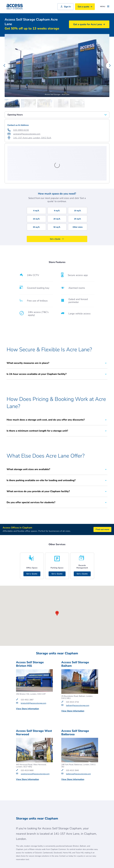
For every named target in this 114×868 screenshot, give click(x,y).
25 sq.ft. (78, 184)
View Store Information (27, 674)
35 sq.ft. (36, 193)
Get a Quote (32, 539)
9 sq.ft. (57, 176)
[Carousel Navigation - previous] (5, 66)
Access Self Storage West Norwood (34, 698)
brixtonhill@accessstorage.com (33, 669)
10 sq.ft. (78, 176)
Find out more (102, 495)
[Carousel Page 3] (45, 103)
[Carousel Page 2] (29, 103)
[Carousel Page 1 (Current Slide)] (13, 103)
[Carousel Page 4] (62, 103)
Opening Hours (57, 115)
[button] (57, 579)
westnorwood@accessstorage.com (35, 739)
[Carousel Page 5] (78, 103)
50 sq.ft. (57, 193)
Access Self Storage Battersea (75, 698)
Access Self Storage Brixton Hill (30, 630)
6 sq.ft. (36, 176)
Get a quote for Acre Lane (89, 24)
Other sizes (78, 193)
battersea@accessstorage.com (78, 739)
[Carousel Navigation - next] (109, 66)
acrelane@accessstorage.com (27, 134)
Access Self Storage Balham (75, 630)
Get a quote (85, 7)
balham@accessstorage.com (78, 671)
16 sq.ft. (36, 184)
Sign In (65, 7)
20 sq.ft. (57, 184)
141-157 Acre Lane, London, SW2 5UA (32, 138)
